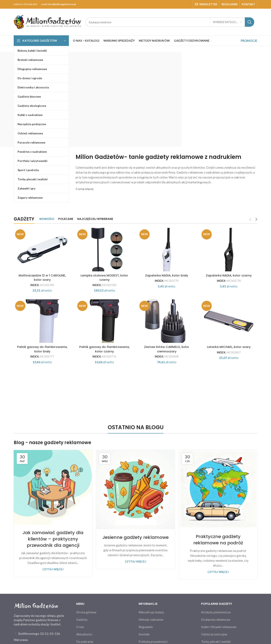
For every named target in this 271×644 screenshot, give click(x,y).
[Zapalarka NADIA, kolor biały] (167, 254)
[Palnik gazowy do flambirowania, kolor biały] (42, 337)
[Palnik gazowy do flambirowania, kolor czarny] (104, 337)
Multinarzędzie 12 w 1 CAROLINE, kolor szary (42, 287)
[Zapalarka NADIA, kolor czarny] (229, 254)
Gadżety (82, 640)
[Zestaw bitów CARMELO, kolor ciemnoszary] (167, 337)
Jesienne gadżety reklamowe (135, 558)
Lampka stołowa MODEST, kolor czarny (104, 287)
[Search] (170, 22)
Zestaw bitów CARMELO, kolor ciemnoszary (167, 369)
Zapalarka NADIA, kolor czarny (229, 285)
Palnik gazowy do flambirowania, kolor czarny (104, 369)
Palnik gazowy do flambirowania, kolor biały (42, 369)
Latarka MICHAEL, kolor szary (229, 367)
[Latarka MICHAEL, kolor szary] (229, 337)
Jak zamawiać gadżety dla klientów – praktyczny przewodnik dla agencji (53, 559)
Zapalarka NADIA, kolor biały (167, 285)
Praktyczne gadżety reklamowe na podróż (218, 560)
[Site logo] (47, 22)
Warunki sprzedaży (151, 633)
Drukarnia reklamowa (216, 640)
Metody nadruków (151, 640)
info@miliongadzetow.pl (62, 4)
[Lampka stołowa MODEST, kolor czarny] (104, 254)
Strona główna (86, 633)
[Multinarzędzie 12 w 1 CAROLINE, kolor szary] (42, 254)
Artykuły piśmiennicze (216, 633)
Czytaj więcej (53, 590)
